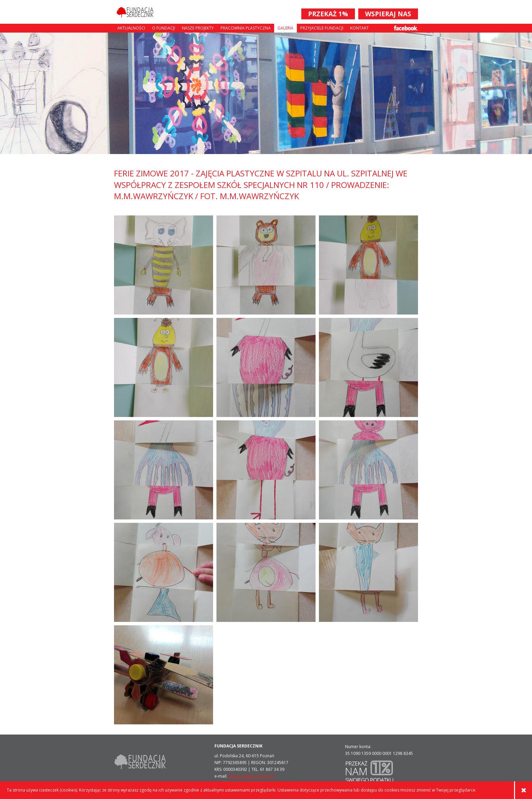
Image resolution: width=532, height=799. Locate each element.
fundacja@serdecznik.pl (251, 776)
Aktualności (131, 28)
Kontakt (359, 28)
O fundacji (164, 28)
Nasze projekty (198, 28)
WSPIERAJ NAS (388, 14)
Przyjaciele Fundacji (322, 28)
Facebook (406, 28)
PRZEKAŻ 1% (328, 14)
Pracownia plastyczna (246, 28)
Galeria (286, 28)
